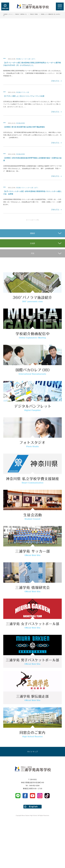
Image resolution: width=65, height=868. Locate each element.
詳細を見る (55, 81)
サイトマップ (32, 752)
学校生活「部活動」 (34, 14)
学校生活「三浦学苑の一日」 (21, 14)
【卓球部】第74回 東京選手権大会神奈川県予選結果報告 (24, 127)
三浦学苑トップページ (8, 14)
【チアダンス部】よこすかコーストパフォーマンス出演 (24, 96)
